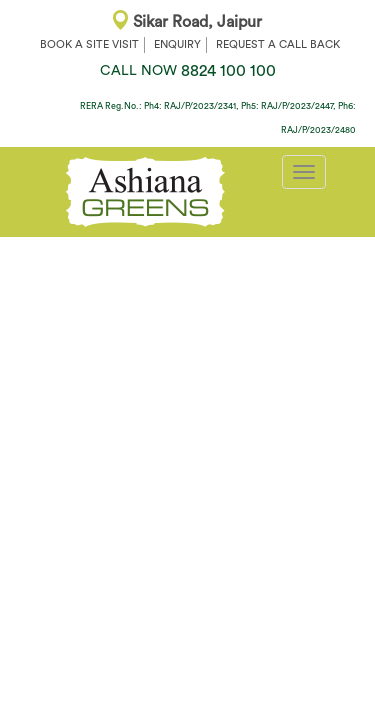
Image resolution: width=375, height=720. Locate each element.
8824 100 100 (188, 71)
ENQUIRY (177, 44)
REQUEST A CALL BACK (278, 44)
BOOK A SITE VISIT (89, 44)
